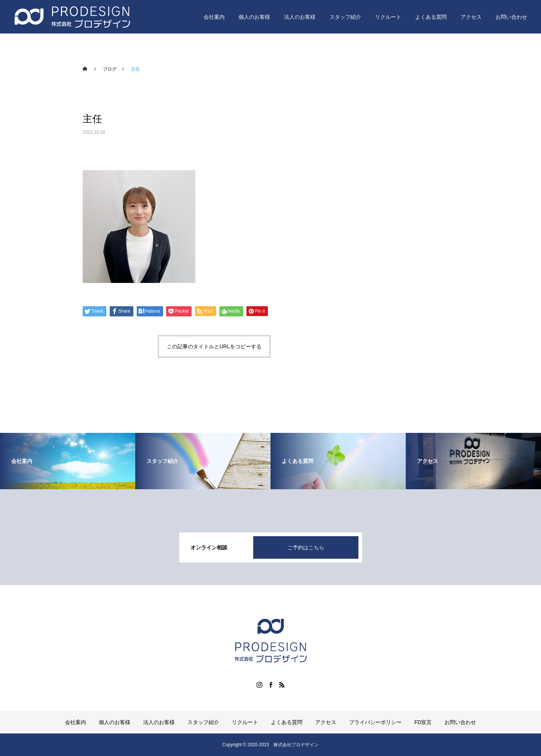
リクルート (388, 17)
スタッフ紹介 (345, 17)
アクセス (471, 17)
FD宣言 (423, 722)
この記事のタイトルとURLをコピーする (214, 346)
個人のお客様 (254, 17)
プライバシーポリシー (375, 722)
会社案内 (214, 17)
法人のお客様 (300, 17)
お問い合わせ (511, 17)
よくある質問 (431, 17)
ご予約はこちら (306, 547)
